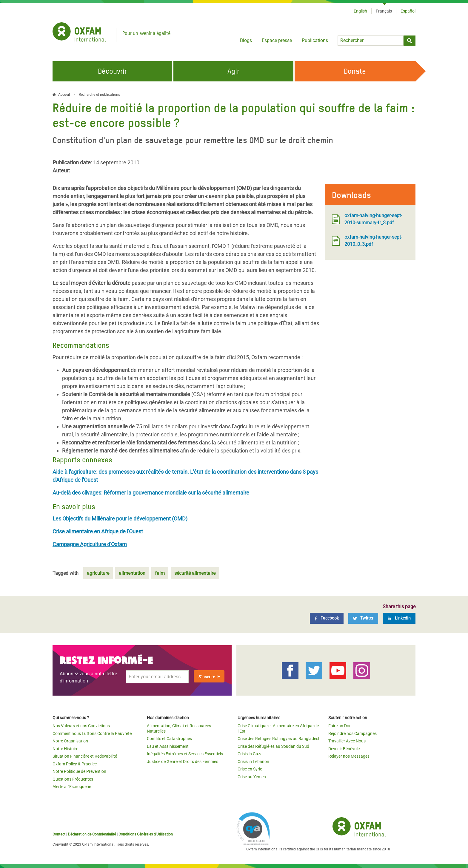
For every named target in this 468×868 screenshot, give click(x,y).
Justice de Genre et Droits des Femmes (183, 762)
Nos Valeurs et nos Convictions (81, 726)
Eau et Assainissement (168, 746)
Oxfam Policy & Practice (75, 764)
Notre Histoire (65, 749)
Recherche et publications (99, 95)
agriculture (98, 573)
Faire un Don (340, 726)
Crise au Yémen (252, 777)
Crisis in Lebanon (253, 762)
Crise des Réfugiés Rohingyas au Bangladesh (279, 739)
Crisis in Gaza (250, 754)
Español (408, 11)
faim (160, 573)
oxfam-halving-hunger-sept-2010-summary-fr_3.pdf (367, 219)
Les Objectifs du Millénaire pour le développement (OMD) (120, 519)
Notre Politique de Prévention (79, 771)
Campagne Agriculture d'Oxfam (90, 544)
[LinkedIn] (399, 618)
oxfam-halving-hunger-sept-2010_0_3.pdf (367, 241)
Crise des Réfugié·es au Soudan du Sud (273, 746)
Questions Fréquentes (73, 779)
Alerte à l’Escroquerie (72, 787)
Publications (315, 40)
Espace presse (277, 40)
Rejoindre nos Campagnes (352, 733)
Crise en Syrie (250, 769)
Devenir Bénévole (344, 749)
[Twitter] (363, 618)
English (360, 11)
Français (384, 11)
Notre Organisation (70, 741)
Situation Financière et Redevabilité (85, 756)
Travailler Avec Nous (347, 741)
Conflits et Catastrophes (169, 739)
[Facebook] (327, 618)
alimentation (132, 573)
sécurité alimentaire (195, 573)
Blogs (246, 40)
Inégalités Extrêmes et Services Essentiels (185, 754)
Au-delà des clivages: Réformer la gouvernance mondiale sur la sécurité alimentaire (151, 493)
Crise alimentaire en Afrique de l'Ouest (98, 531)
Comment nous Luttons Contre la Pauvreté (92, 733)
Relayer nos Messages (349, 756)
